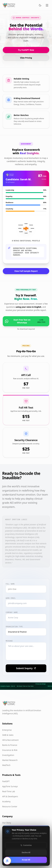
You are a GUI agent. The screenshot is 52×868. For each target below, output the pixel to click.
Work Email (11, 598)
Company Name (12, 613)
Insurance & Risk (10, 750)
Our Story (7, 823)
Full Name (10, 584)
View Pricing (26, 58)
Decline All (26, 860)
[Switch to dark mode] (40, 5)
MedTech (6, 765)
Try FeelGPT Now (26, 50)
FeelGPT (6, 781)
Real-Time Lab (9, 791)
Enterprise (7, 730)
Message (9, 641)
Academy (6, 801)
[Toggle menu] (47, 5)
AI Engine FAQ (9, 828)
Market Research (10, 760)
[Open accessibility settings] (7, 861)
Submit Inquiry (26, 668)
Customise (26, 852)
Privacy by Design (41, 684)
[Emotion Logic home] (9, 5)
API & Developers (10, 796)
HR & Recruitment (10, 740)
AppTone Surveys (10, 786)
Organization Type (14, 627)
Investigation (8, 755)
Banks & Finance (10, 745)
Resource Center (10, 806)
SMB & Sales (8, 735)
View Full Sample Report (26, 271)
